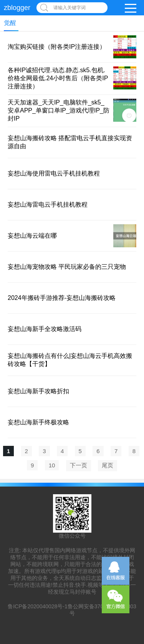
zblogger (17, 8)
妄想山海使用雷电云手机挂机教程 (54, 173)
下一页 (79, 465)
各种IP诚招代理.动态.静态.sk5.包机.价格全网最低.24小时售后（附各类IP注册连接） (58, 78)
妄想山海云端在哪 (32, 236)
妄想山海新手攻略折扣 (38, 391)
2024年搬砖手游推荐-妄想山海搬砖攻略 (62, 298)
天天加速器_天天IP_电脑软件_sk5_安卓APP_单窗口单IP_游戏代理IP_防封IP (59, 110)
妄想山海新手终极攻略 (38, 422)
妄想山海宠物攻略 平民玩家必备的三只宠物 (67, 267)
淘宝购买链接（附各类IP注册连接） (57, 47)
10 (52, 465)
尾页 (108, 465)
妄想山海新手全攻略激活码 (45, 329)
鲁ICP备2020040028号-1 (38, 606)
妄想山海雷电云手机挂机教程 (48, 204)
